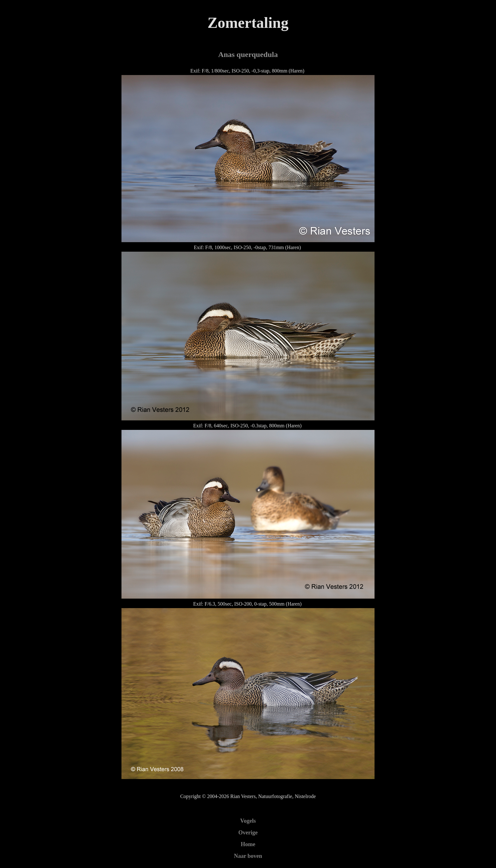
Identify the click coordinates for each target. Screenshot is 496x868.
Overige (248, 833)
